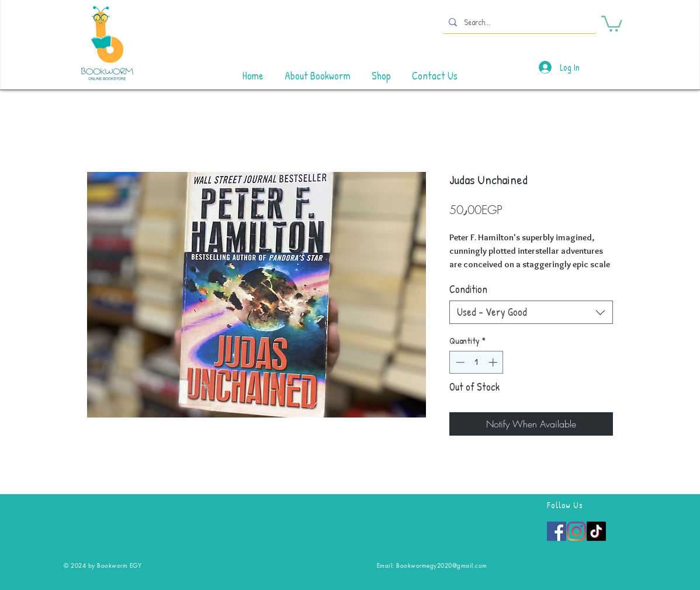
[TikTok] (596, 531)
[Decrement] (459, 362)
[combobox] (531, 312)
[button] (612, 23)
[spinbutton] (477, 362)
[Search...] (518, 22)
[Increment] (494, 362)
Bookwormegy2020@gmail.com (442, 565)
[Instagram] (576, 531)
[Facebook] (557, 531)
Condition (468, 289)
